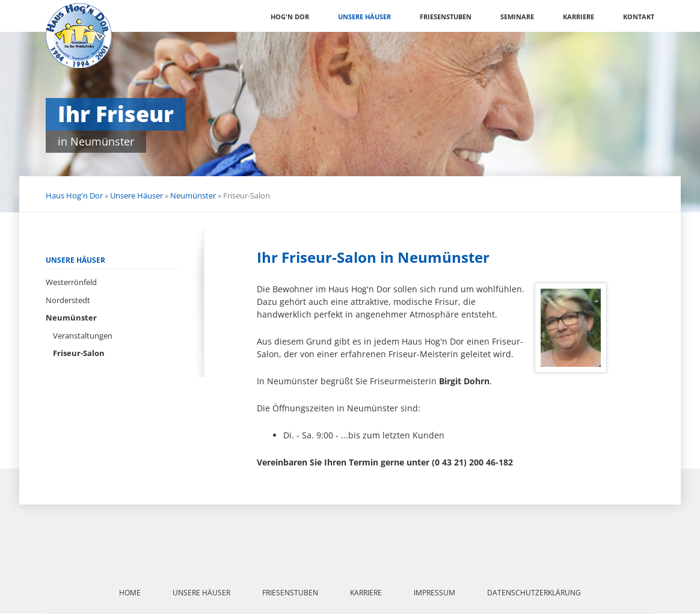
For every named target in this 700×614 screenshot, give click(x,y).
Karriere (579, 17)
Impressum (434, 593)
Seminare (517, 17)
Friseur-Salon (79, 353)
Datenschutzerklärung (534, 593)
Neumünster (193, 195)
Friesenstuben (446, 17)
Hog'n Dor (290, 17)
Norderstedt (68, 300)
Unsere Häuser (364, 17)
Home (130, 593)
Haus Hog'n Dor (74, 195)
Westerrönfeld (71, 282)
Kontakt (639, 17)
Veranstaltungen (83, 336)
